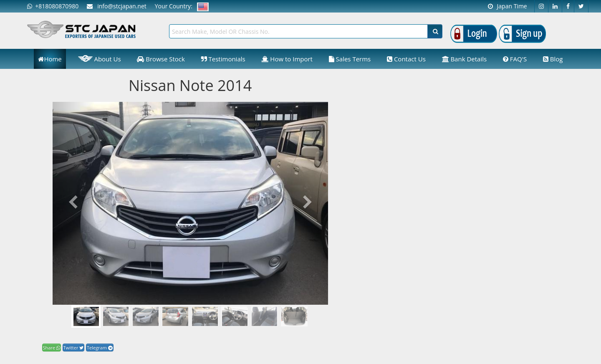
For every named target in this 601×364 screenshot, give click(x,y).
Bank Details (465, 59)
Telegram (100, 348)
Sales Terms (350, 59)
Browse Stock (161, 59)
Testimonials (223, 59)
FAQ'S (515, 59)
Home (50, 59)
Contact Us (406, 59)
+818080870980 (53, 6)
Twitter (74, 348)
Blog (553, 59)
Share (52, 348)
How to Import (287, 59)
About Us (100, 58)
